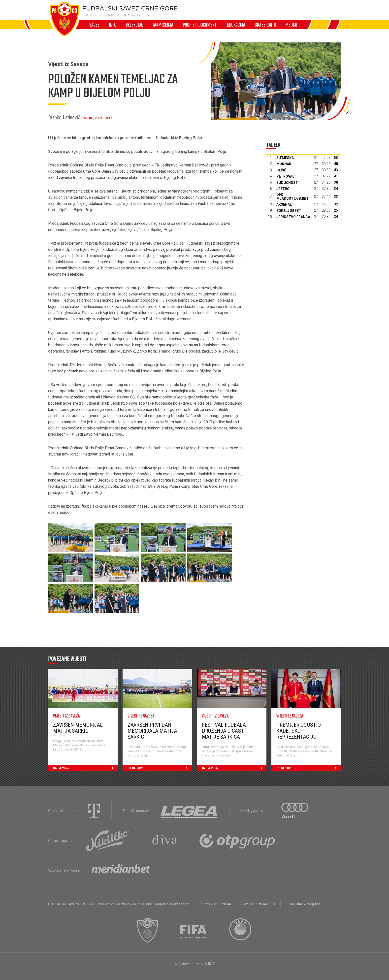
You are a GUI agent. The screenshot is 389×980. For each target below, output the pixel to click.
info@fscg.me (309, 904)
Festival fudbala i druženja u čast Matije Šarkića (225, 731)
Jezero (283, 189)
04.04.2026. (85, 768)
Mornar (284, 164)
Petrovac (286, 176)
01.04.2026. (309, 768)
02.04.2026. (234, 768)
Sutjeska (285, 158)
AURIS (210, 964)
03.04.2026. (160, 768)
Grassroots (265, 25)
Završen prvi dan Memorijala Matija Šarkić (152, 731)
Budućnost (287, 183)
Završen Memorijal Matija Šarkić (78, 728)
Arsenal (284, 204)
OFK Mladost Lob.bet (292, 196)
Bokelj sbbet (289, 211)
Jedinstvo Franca (293, 217)
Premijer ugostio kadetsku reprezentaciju (299, 731)
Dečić (281, 170)
